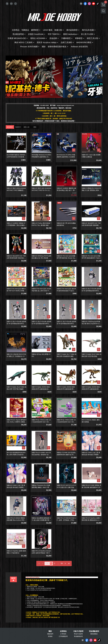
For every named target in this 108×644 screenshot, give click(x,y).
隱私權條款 (94, 634)
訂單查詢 (63, 634)
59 (62, 563)
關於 (50, 631)
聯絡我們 (50, 634)
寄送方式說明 (78, 634)
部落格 (50, 636)
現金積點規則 (94, 631)
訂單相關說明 (63, 636)
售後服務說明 (78, 636)
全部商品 (63, 631)
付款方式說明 (78, 631)
